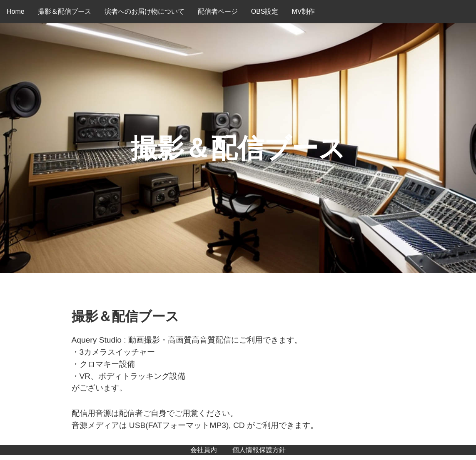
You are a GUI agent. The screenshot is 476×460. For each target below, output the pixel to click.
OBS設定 (265, 11)
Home (16, 11)
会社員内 (204, 450)
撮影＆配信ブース (65, 11)
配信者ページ (218, 11)
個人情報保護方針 (259, 450)
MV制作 (303, 11)
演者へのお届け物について (145, 11)
